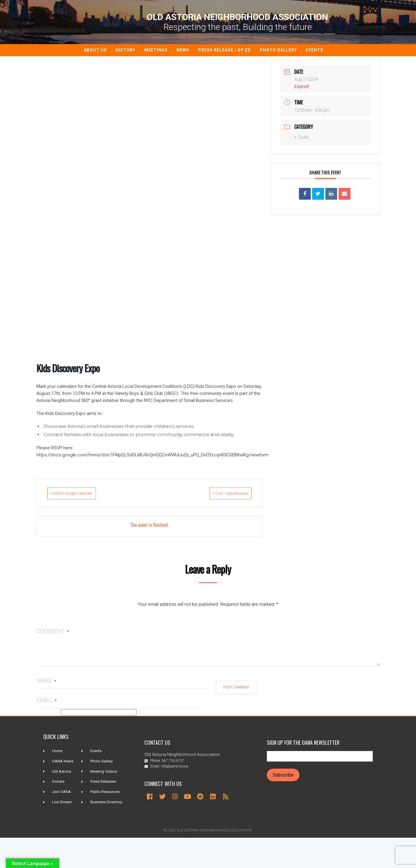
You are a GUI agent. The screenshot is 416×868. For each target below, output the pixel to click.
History (125, 50)
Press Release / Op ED (224, 50)
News (183, 50)
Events (315, 50)
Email (46, 700)
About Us (95, 50)
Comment (53, 631)
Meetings (156, 50)
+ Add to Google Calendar (81, 493)
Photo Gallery (278, 50)
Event (302, 137)
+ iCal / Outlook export (221, 493)
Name (46, 681)
